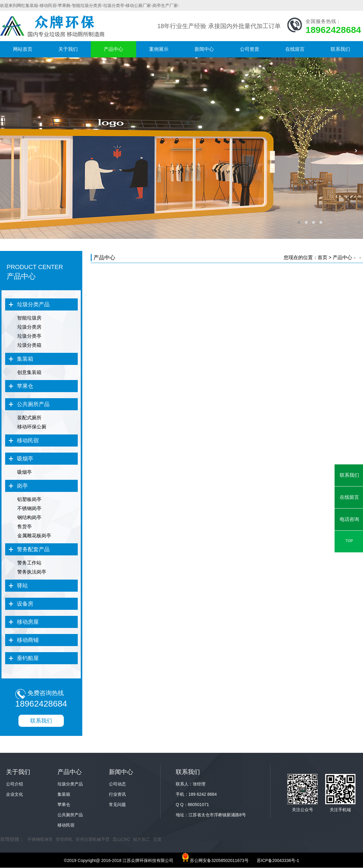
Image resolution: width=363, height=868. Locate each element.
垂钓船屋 (24, 658)
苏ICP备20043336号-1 (278, 860)
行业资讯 (117, 794)
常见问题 (117, 805)
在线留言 (295, 49)
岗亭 (18, 486)
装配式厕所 (29, 418)
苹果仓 (21, 386)
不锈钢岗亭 (29, 508)
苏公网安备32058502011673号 (215, 860)
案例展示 (159, 49)
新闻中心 (204, 49)
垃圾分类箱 (29, 345)
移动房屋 (24, 622)
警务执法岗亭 (32, 572)
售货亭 (25, 527)
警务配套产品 (29, 549)
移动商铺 (24, 640)
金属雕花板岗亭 (34, 536)
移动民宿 (24, 441)
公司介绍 (15, 784)
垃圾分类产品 (29, 304)
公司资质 (250, 49)
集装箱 (21, 359)
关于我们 (68, 49)
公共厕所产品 (29, 404)
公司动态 (117, 784)
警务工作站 (29, 563)
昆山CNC (121, 839)
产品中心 (113, 49)
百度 (157, 839)
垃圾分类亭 (29, 336)
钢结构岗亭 (29, 517)
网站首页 (23, 49)
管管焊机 (64, 839)
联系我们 (340, 49)
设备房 (21, 604)
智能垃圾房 (29, 318)
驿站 (18, 586)
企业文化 (15, 794)
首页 (322, 257)
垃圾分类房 (29, 327)
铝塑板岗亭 (29, 499)
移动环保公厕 (32, 427)
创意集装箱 (29, 372)
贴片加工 (142, 839)
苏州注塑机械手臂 (93, 839)
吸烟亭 (21, 459)
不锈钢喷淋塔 (40, 839)
